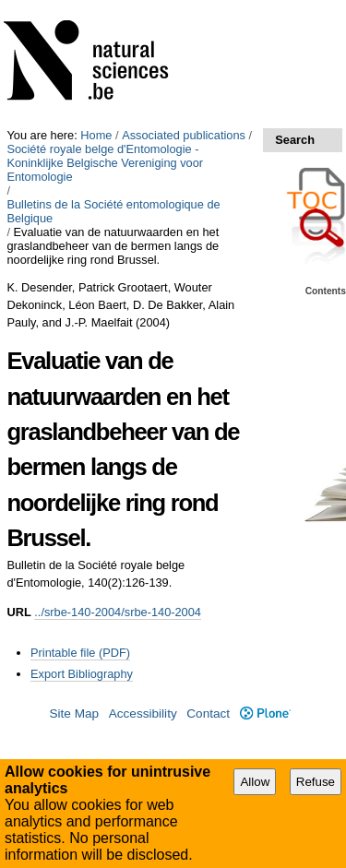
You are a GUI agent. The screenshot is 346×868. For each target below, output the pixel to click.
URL (18, 612)
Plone (265, 713)
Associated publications (184, 135)
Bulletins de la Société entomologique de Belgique (113, 211)
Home (96, 135)
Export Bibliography (82, 674)
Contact (208, 713)
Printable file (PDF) (80, 653)
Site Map (74, 713)
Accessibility (143, 713)
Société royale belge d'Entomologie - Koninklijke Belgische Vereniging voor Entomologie (105, 163)
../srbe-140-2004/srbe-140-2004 (118, 612)
